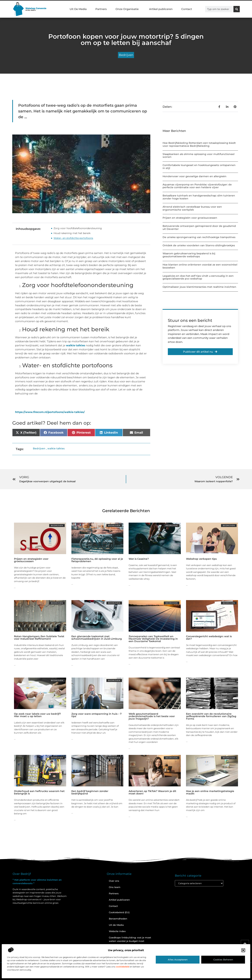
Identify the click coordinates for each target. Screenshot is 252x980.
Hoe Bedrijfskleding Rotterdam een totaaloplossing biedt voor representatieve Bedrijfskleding (199, 144)
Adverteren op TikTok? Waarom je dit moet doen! (152, 792)
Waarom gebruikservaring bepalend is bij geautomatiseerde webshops (189, 255)
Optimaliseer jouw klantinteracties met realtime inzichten (199, 287)
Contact (187, 9)
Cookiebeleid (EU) (119, 912)
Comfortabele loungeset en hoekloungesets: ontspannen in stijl (199, 167)
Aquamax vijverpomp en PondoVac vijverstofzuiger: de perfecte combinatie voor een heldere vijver (197, 186)
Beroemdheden (118, 919)
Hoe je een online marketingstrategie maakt (210, 792)
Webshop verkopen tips (201, 559)
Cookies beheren (223, 960)
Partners (101, 9)
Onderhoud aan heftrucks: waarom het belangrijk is (39, 792)
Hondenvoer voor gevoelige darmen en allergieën (195, 176)
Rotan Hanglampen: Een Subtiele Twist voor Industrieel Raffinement (39, 638)
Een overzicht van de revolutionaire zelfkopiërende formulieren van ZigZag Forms (211, 716)
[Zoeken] (237, 9)
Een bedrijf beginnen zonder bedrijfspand (90, 792)
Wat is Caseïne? (139, 559)
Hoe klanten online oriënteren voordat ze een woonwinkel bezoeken (200, 266)
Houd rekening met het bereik (72, 233)
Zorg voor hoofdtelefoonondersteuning (78, 228)
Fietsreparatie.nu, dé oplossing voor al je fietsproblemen (97, 560)
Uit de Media (116, 925)
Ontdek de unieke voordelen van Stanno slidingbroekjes (199, 245)
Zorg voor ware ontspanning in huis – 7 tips (97, 715)
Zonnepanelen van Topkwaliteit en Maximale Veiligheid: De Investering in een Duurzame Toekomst (153, 639)
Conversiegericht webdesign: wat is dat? (209, 638)
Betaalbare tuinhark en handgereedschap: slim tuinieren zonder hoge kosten (199, 197)
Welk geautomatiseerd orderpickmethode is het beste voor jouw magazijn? (152, 716)
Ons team (115, 887)
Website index (117, 931)
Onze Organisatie (128, 9)
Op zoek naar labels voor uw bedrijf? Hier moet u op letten (37, 715)
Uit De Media (78, 9)
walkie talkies (76, 345)
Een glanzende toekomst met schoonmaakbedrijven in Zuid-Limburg (97, 638)
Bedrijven (126, 55)
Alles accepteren (178, 960)
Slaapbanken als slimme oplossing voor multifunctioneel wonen (199, 156)
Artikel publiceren (161, 9)
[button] (243, 950)
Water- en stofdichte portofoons (73, 238)
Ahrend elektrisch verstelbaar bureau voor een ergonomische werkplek (192, 208)
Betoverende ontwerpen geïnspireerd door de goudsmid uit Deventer (199, 227)
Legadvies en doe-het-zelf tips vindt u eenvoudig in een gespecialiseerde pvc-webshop (198, 277)
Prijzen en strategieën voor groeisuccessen (190, 218)
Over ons (114, 881)
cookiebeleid (122, 967)
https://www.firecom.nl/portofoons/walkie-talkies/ (50, 412)
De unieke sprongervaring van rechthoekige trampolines (199, 237)
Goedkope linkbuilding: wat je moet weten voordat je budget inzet (130, 939)
